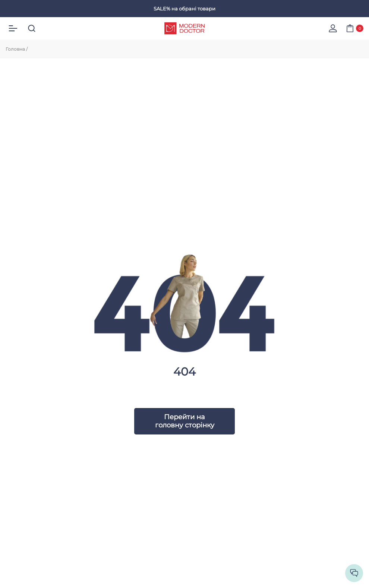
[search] (32, 28)
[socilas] (354, 573)
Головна (15, 49)
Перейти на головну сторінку (185, 421)
